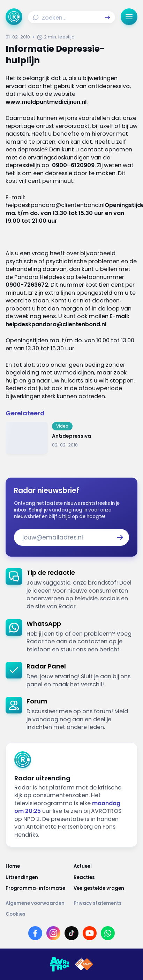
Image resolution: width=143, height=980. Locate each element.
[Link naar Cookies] (71, 914)
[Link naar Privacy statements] (106, 903)
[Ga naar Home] (14, 17)
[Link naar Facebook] (35, 933)
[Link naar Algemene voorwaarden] (37, 903)
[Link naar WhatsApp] (108, 933)
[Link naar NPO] (84, 964)
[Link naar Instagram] (53, 933)
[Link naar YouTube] (90, 933)
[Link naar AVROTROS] (60, 964)
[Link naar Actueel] (106, 866)
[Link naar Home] (37, 866)
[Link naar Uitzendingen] (37, 877)
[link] (71, 589)
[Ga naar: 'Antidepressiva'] (71, 438)
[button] (107, 17)
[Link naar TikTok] (71, 933)
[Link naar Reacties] (106, 877)
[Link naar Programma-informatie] (37, 888)
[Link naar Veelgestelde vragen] (106, 888)
